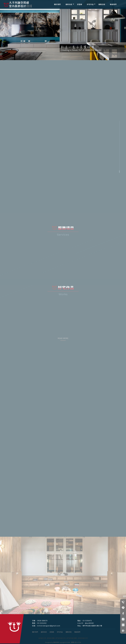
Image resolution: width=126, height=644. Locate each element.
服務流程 (102, 4)
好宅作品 (90, 4)
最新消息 (69, 4)
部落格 (80, 4)
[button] (4, 30)
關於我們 (57, 4)
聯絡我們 (113, 4)
